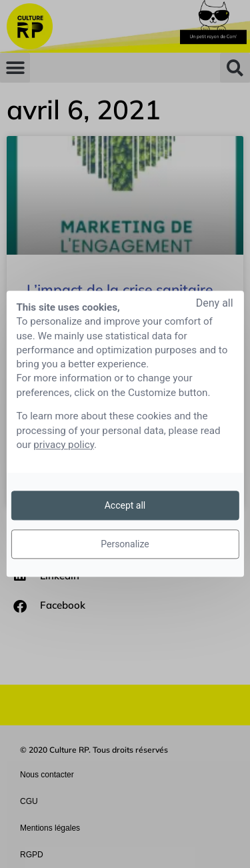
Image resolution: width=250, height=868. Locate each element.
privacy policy (64, 445)
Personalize (125, 544)
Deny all (215, 303)
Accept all (125, 505)
